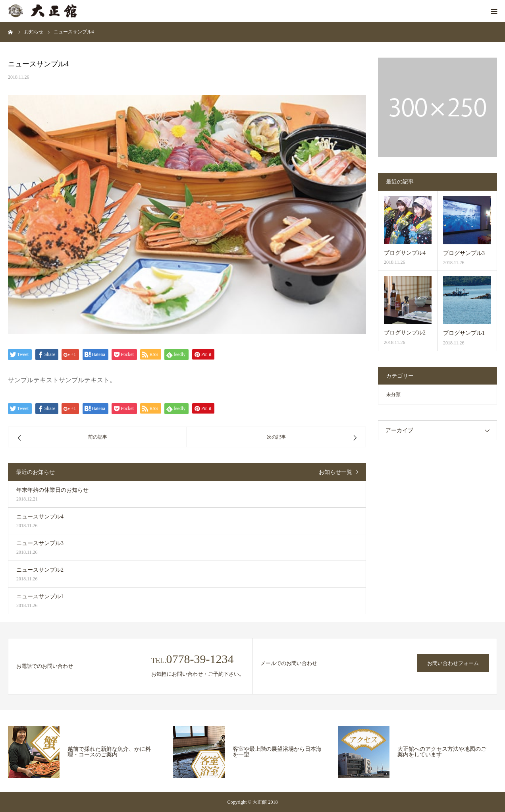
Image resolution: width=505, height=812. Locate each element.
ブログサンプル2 (405, 333)
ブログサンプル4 (405, 253)
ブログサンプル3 (464, 253)
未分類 (393, 394)
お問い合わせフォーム (453, 663)
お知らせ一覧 (335, 472)
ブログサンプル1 (464, 333)
